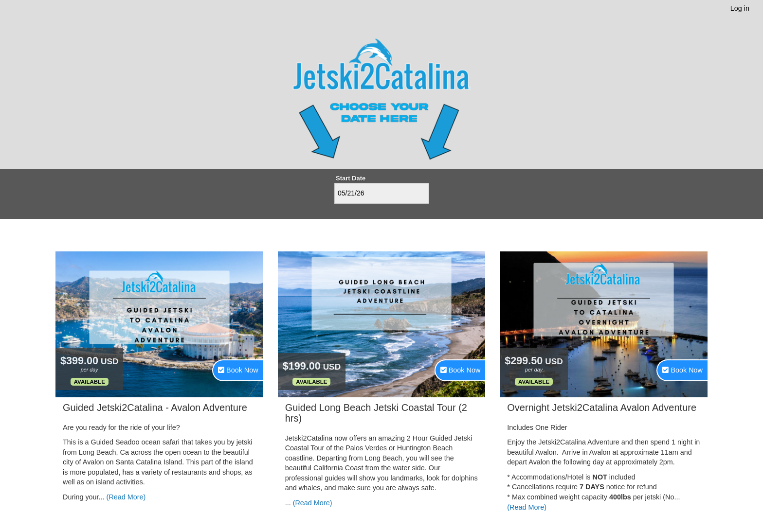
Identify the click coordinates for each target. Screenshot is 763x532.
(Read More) (126, 497)
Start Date (351, 178)
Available (90, 382)
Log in (740, 8)
